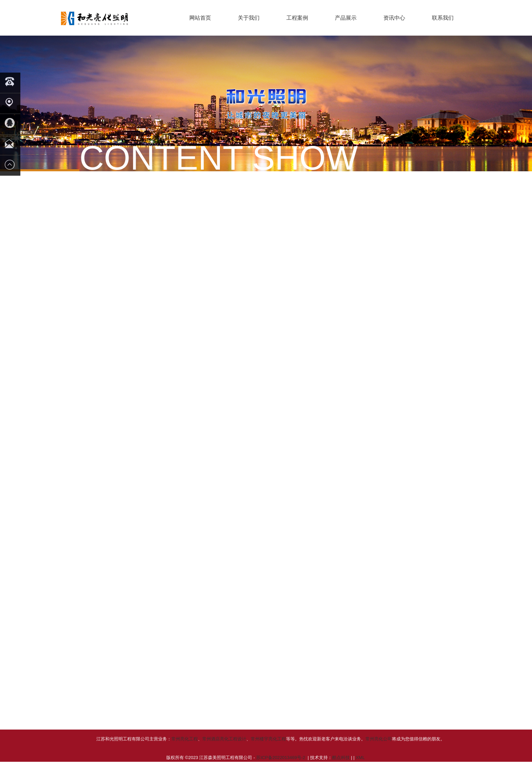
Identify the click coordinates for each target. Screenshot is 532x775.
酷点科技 (341, 766)
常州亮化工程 (185, 747)
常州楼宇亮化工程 (268, 747)
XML (360, 766)
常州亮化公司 (379, 747)
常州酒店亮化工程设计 (224, 747)
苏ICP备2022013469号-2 (281, 766)
